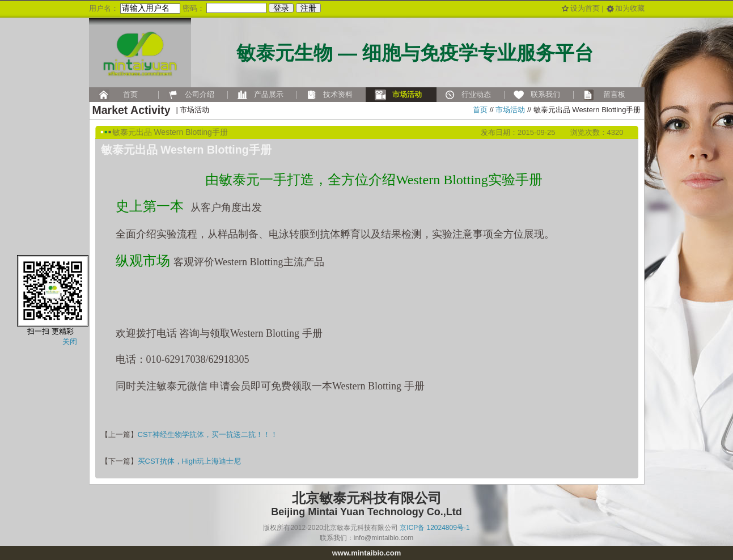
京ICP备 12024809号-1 (435, 528)
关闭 (70, 341)
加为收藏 (630, 8)
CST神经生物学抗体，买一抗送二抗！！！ (208, 434)
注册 (308, 8)
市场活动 (510, 110)
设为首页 (585, 8)
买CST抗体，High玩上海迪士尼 (190, 461)
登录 (281, 8)
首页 (480, 110)
